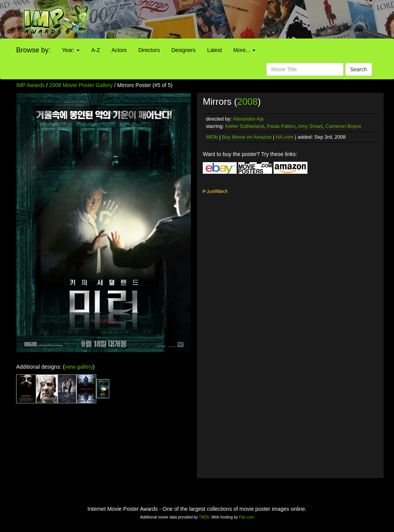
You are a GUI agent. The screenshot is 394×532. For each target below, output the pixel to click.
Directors (149, 50)
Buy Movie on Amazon (247, 137)
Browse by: (33, 50)
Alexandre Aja (248, 119)
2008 (247, 102)
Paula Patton (281, 126)
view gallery (79, 367)
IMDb (212, 137)
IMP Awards (30, 85)
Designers (183, 50)
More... (245, 50)
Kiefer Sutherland (245, 126)
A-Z (96, 50)
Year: (71, 50)
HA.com (285, 137)
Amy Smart (310, 126)
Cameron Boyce (343, 126)
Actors (119, 50)
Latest (214, 50)
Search (359, 69)
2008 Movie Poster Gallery (81, 85)
